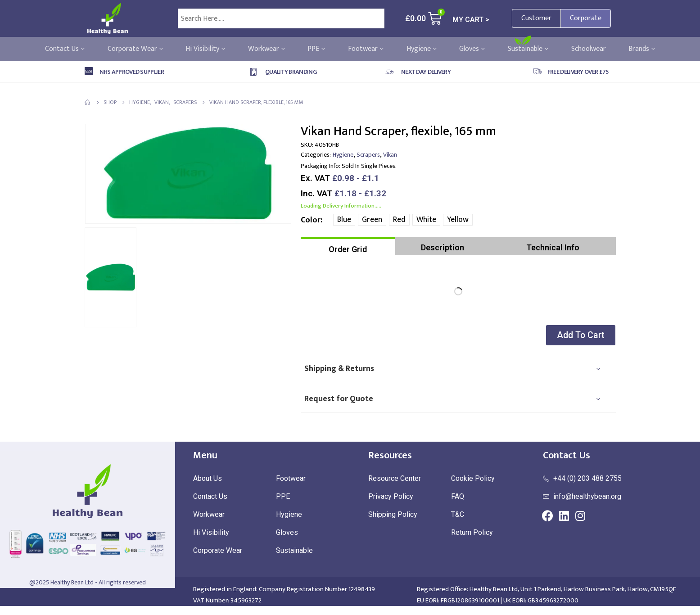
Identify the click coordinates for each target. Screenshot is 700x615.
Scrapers (368, 155)
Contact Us (65, 49)
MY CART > (471, 20)
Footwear (366, 49)
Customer (536, 18)
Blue (344, 220)
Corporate (586, 18)
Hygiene (422, 49)
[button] (579, 335)
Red (399, 220)
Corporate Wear (135, 49)
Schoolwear (589, 49)
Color (311, 220)
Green (372, 220)
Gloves (472, 49)
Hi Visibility (205, 49)
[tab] (348, 246)
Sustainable (528, 49)
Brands (642, 49)
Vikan (390, 155)
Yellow (458, 220)
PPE (316, 49)
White (426, 220)
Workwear (266, 49)
